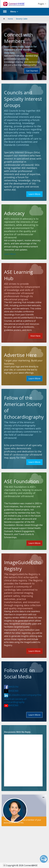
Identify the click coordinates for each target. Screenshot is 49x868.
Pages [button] (42, 4)
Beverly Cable (22, 19)
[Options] (43, 798)
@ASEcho (11, 687)
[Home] (4, 19)
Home (10, 19)
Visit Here (35, 336)
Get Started (32, 71)
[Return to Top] (4, 865)
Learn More (34, 194)
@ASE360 (11, 691)
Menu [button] (14, 12)
